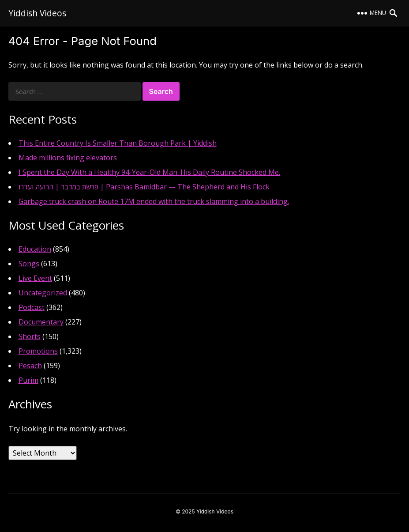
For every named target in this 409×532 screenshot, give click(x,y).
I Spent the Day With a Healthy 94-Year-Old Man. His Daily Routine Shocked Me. (149, 172)
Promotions (38, 351)
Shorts (30, 336)
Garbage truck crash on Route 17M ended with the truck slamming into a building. (154, 201)
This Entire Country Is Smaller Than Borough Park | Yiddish (118, 143)
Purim (28, 380)
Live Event (35, 278)
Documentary (41, 322)
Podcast (32, 307)
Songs (29, 264)
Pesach (30, 366)
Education (35, 249)
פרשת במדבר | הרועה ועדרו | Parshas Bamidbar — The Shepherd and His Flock (144, 187)
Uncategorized (43, 293)
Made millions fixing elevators (68, 158)
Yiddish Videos (37, 13)
